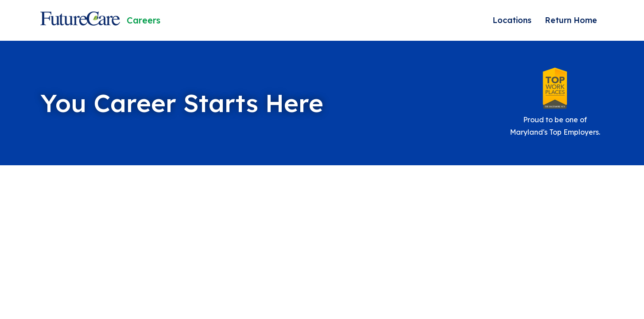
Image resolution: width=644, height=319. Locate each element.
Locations (512, 20)
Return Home (571, 20)
